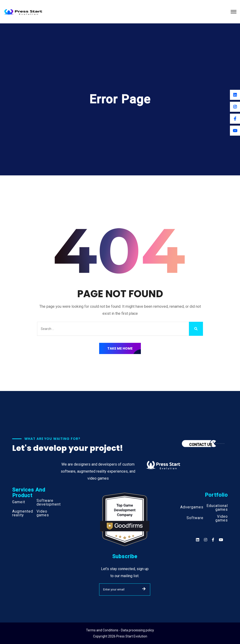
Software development (49, 503)
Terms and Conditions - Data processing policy (120, 630)
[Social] (221, 540)
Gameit (19, 502)
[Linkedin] (235, 95)
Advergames (192, 507)
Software (195, 518)
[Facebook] (235, 119)
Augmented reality (23, 513)
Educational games (217, 508)
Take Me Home (120, 348)
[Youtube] (235, 131)
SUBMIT (144, 589)
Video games (43, 513)
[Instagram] (235, 107)
